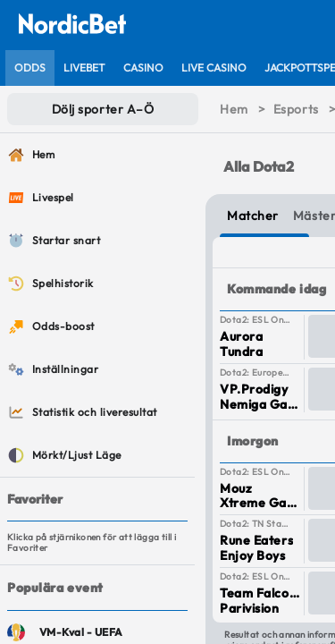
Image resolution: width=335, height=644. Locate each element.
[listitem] (30, 68)
